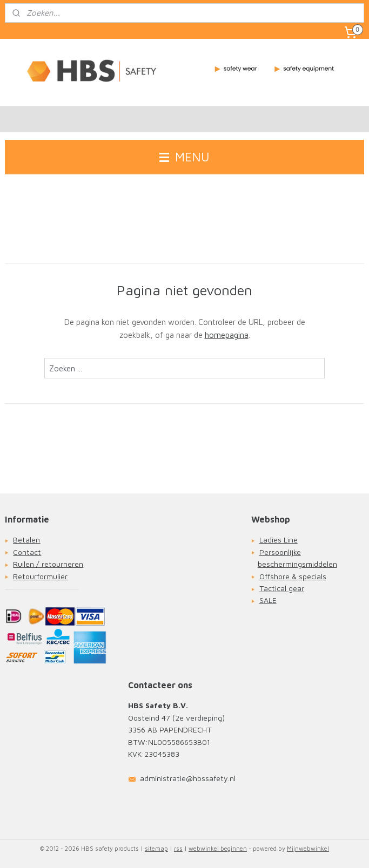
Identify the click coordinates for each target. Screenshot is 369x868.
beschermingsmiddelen (297, 564)
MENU (185, 157)
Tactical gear (282, 588)
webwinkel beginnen (218, 848)
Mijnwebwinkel (308, 848)
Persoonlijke (280, 552)
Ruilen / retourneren (48, 564)
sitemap (156, 848)
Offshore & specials (293, 576)
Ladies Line (279, 540)
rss (178, 848)
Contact (27, 552)
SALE (268, 600)
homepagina (227, 335)
